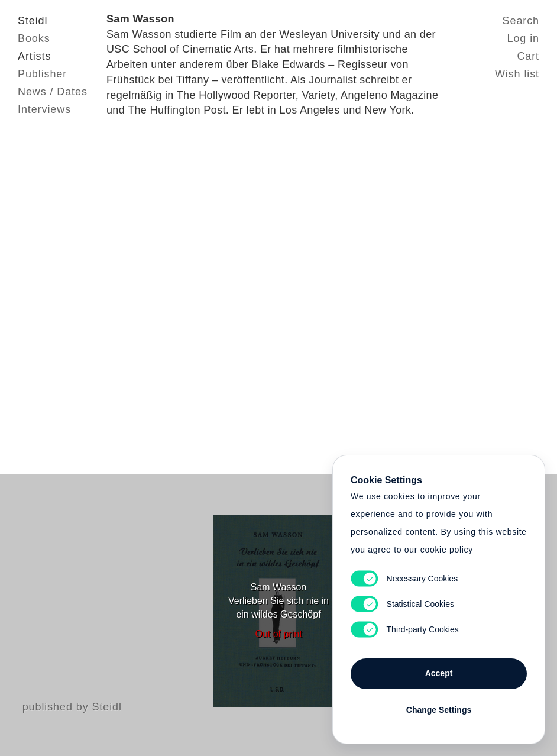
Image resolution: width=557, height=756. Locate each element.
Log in (523, 38)
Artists (34, 56)
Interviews (44, 109)
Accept (439, 673)
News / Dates (53, 92)
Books (34, 38)
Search (521, 21)
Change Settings (439, 710)
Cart (528, 56)
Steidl (33, 21)
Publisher (42, 74)
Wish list (517, 74)
